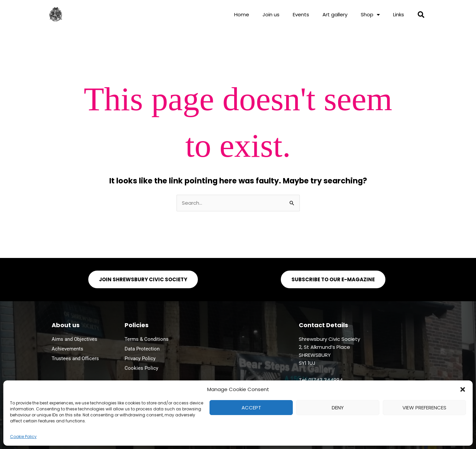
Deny (338, 408)
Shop (370, 15)
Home (242, 14)
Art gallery (335, 14)
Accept (251, 408)
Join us (271, 14)
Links (399, 14)
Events (301, 14)
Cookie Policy (23, 437)
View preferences (424, 408)
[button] (463, 389)
